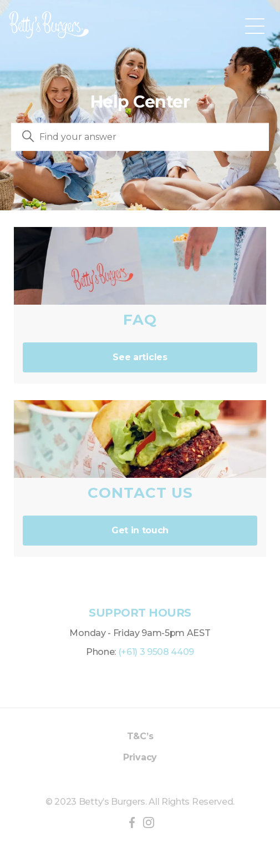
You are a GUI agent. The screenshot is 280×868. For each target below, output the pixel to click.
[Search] (140, 137)
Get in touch (140, 530)
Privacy (140, 757)
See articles (140, 357)
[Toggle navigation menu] (255, 25)
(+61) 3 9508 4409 (156, 652)
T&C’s (140, 736)
